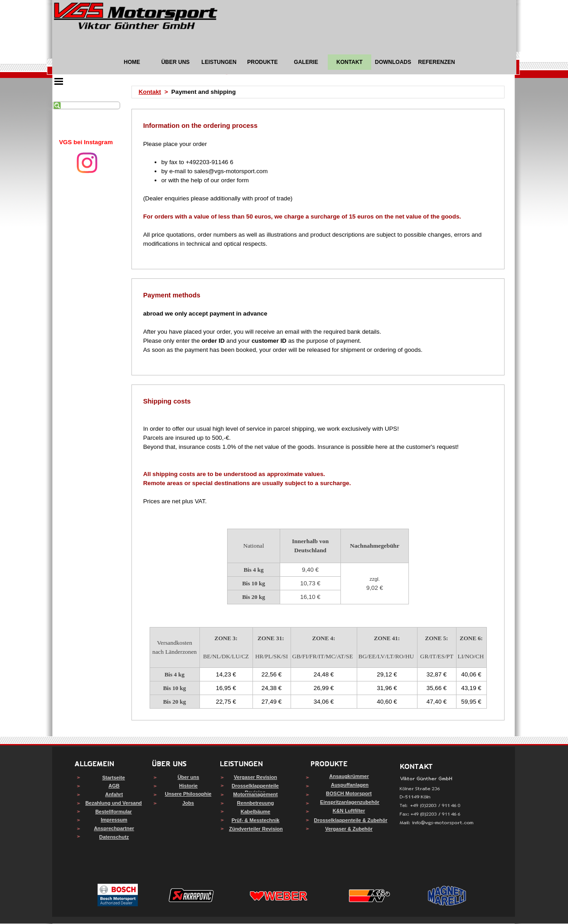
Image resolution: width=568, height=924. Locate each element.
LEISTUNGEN (219, 62)
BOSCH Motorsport (349, 793)
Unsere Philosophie (188, 794)
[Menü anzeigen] (59, 81)
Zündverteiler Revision (256, 829)
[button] (437, 823)
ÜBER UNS (176, 62)
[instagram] (87, 163)
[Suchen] (86, 105)
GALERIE (306, 62)
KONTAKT (350, 62)
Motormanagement (255, 794)
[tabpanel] (86, 142)
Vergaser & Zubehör (349, 829)
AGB (114, 786)
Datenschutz (114, 837)
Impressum (114, 820)
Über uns (189, 777)
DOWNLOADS (393, 62)
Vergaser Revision (255, 777)
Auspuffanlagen (350, 785)
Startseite (113, 778)
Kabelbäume (255, 812)
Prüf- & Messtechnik (256, 820)
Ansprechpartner (114, 828)
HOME (132, 62)
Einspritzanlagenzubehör (350, 802)
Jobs (188, 803)
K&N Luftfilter (349, 811)
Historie (188, 786)
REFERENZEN (436, 62)
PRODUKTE (262, 62)
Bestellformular (114, 812)
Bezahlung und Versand (114, 803)
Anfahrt (114, 794)
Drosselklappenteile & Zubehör (351, 820)
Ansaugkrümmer (349, 776)
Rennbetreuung (255, 803)
